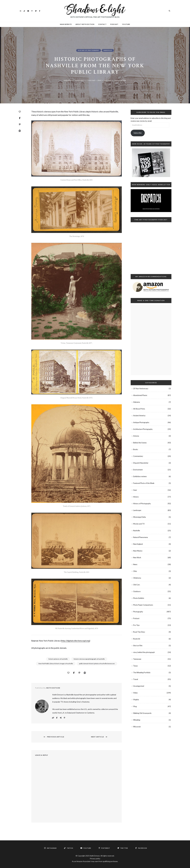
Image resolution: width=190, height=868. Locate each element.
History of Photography (89, 50)
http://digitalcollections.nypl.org (75, 641)
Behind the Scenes (140, 443)
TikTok (24, 11)
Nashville (108, 50)
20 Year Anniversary (141, 389)
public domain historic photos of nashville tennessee (97, 664)
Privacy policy (95, 859)
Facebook (40, 11)
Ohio (135, 571)
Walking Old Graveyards (142, 713)
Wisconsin (137, 727)
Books (136, 449)
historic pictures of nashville (58, 659)
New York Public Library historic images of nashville (56, 664)
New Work (137, 558)
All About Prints (139, 409)
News (135, 564)
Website (53, 718)
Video (135, 693)
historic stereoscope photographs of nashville (89, 659)
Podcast (114, 24)
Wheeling (137, 720)
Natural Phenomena (141, 537)
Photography (138, 612)
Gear (135, 490)
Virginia (136, 700)
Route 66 (137, 639)
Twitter (36, 11)
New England (138, 544)
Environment (138, 470)
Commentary (138, 456)
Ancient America (139, 416)
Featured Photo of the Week (144, 483)
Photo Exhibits (139, 598)
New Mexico (138, 551)
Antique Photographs (141, 422)
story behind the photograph (144, 652)
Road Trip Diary (139, 632)
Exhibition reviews (140, 476)
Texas (135, 666)
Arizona (136, 436)
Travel (136, 679)
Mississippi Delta (140, 517)
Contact (102, 24)
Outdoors (137, 591)
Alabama (137, 402)
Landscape (137, 510)
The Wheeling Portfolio (142, 673)
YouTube (28, 11)
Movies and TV (139, 524)
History (136, 497)
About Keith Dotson (85, 24)
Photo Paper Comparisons (143, 605)
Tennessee (137, 659)
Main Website (66, 24)
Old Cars (137, 585)
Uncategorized (139, 686)
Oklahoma (137, 578)
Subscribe (138, 133)
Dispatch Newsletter (141, 463)
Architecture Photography (143, 429)
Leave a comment (120, 80)
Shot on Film (138, 646)
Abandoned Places (140, 395)
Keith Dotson (68, 80)
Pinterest (32, 11)
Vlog (135, 706)
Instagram (21, 11)
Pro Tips (136, 625)
